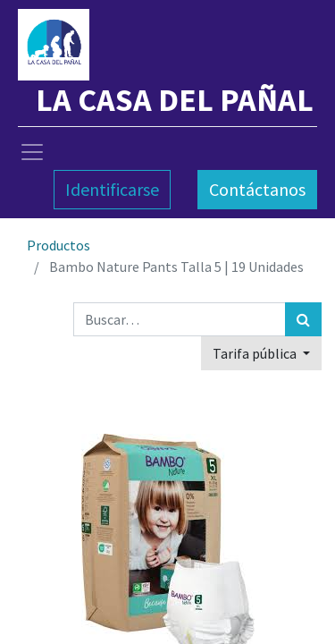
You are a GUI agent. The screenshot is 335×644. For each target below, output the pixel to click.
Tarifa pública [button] (256, 353)
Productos (59, 245)
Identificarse (112, 189)
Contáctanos (257, 189)
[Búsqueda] (303, 319)
